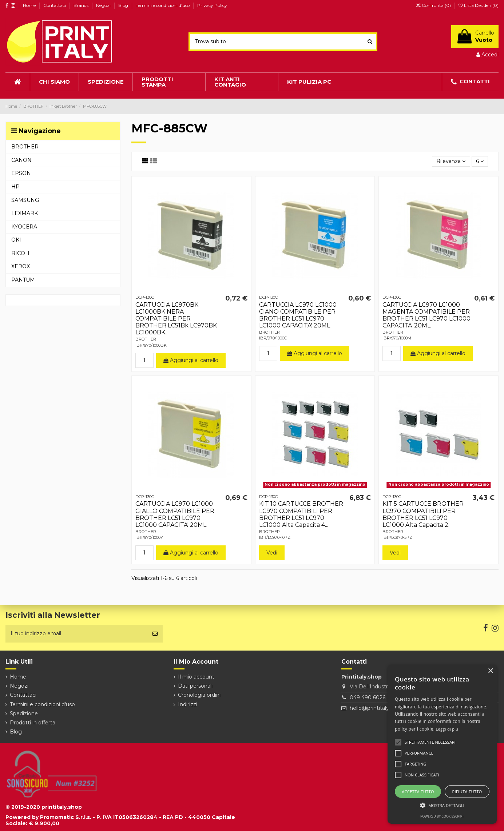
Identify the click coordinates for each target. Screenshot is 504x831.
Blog (124, 5)
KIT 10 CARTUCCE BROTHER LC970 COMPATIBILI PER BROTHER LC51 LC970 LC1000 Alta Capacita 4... (301, 514)
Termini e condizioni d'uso (163, 5)
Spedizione (24, 713)
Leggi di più (447, 729)
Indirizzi (188, 704)
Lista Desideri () (479, 5)
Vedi (272, 553)
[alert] (442, 744)
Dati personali (195, 686)
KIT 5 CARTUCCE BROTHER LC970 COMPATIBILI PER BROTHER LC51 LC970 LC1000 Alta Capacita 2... (423, 514)
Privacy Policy (212, 5)
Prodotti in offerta (33, 723)
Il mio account (196, 677)
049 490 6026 (368, 697)
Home (30, 5)
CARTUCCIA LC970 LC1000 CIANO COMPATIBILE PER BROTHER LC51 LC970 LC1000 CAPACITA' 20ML (298, 315)
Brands (82, 5)
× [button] (490, 671)
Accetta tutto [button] (418, 792)
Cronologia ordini (199, 695)
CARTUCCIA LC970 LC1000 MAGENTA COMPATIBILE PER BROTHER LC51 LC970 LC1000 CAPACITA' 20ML (426, 315)
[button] (442, 805)
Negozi (104, 5)
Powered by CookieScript (442, 816)
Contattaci (55, 5)
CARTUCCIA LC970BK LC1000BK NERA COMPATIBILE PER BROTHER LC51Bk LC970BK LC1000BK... (176, 319)
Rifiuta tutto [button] (467, 792)
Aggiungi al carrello (191, 360)
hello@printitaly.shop (376, 708)
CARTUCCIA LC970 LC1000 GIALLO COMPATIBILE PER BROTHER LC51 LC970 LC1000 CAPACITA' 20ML (175, 514)
